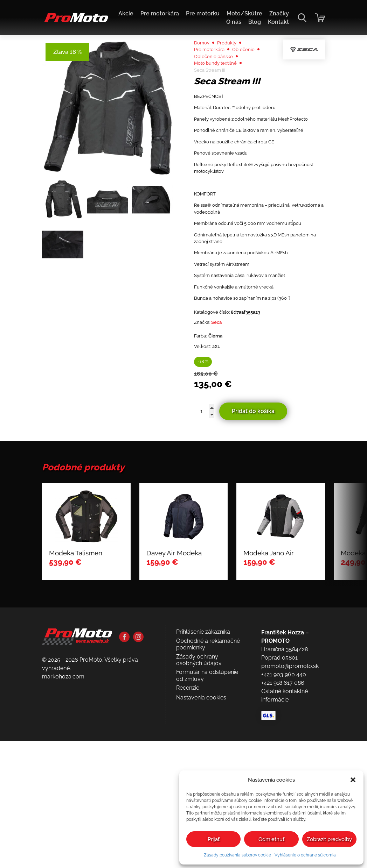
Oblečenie (252, 68)
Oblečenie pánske (217, 77)
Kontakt (278, 22)
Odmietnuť (271, 839)
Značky (279, 13)
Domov (204, 60)
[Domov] (75, 21)
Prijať (214, 839)
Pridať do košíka (253, 534)
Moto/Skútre (244, 13)
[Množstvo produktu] (204, 534)
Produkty (233, 60)
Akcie (126, 13)
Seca (222, 436)
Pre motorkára (160, 13)
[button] (353, 780)
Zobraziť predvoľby (329, 839)
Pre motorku (203, 13)
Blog (255, 22)
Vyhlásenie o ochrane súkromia (305, 855)
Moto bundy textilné (220, 85)
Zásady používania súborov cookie (237, 855)
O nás (234, 22)
